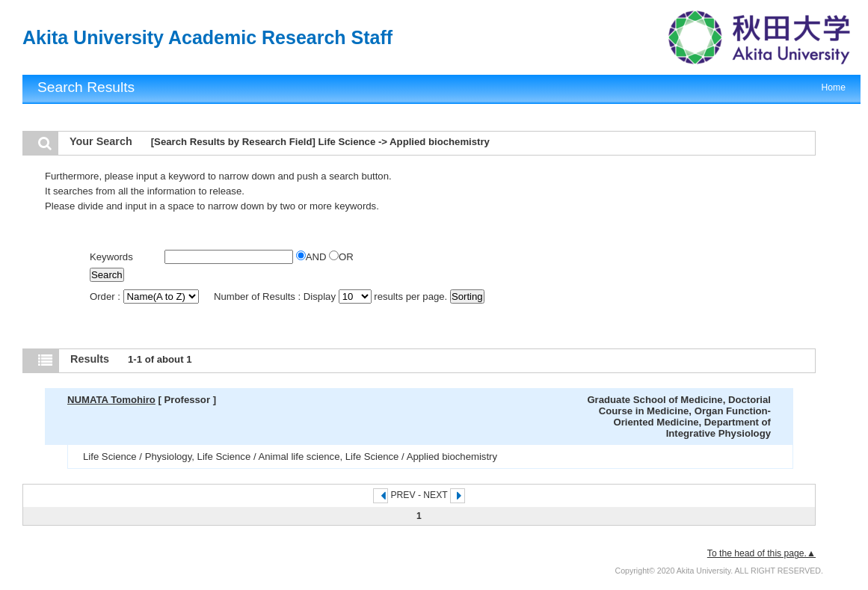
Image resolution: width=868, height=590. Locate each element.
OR (341, 257)
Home (834, 87)
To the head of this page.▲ (761, 553)
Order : (145, 296)
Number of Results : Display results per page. (332, 296)
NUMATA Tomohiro (111, 400)
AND (313, 257)
